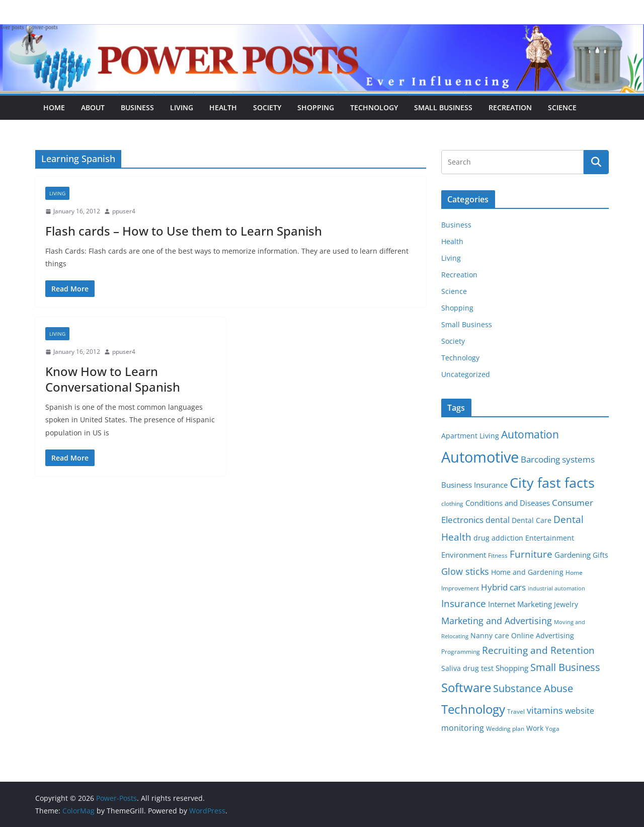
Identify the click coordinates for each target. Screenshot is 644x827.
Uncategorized (466, 374)
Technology (374, 107)
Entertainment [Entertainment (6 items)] (550, 538)
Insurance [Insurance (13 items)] (464, 603)
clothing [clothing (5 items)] (452, 504)
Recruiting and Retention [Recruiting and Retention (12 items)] (538, 650)
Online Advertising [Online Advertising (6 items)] (543, 636)
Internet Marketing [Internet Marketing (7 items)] (520, 604)
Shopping (316, 107)
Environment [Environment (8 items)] (464, 555)
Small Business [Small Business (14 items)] (565, 667)
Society (267, 107)
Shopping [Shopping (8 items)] (512, 668)
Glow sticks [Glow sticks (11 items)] (465, 571)
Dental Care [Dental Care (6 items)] (532, 520)
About (93, 107)
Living (182, 107)
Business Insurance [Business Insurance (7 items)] (474, 485)
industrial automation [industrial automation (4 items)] (556, 588)
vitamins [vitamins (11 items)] (545, 710)
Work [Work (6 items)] (535, 728)
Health (223, 107)
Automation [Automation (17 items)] (530, 434)
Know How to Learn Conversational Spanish (113, 379)
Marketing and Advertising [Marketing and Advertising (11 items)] (497, 621)
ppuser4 (124, 211)
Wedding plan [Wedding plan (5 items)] (505, 729)
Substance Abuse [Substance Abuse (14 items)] (533, 688)
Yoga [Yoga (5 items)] (552, 729)
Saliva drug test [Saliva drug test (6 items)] (467, 668)
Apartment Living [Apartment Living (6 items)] (470, 436)
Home (54, 107)
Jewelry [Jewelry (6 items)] (566, 605)
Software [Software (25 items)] (466, 687)
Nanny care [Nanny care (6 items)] (490, 636)
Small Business (443, 107)
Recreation (510, 107)
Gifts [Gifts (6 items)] (600, 555)
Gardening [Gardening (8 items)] (573, 555)
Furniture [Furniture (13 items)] (531, 554)
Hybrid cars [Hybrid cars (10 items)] (503, 587)
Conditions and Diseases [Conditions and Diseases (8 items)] (508, 503)
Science (562, 107)
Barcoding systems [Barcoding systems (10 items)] (558, 459)
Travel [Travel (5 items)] (516, 711)
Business (137, 107)
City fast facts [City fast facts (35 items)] (552, 482)
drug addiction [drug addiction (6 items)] (498, 538)
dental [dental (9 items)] (498, 520)
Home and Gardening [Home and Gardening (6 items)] (527, 572)
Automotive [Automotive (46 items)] (480, 457)
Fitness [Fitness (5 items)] (498, 555)
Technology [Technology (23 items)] (473, 709)
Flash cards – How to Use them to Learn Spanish (184, 231)
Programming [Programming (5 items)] (461, 652)
